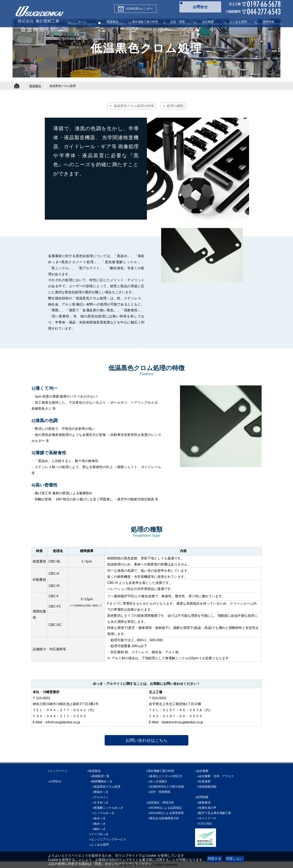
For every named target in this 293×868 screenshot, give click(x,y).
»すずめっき (99, 802)
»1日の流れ (205, 823)
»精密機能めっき (101, 781)
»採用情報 (202, 797)
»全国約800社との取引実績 (166, 787)
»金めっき (98, 818)
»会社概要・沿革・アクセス (216, 776)
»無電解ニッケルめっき (106, 808)
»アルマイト (99, 797)
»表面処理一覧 (100, 776)
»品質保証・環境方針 (160, 802)
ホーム (82, 22)
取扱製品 (113, 22)
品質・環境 (177, 22)
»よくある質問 (99, 845)
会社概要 (208, 22)
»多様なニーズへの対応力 (165, 776)
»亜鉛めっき (99, 792)
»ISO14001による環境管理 (166, 813)
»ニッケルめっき (102, 813)
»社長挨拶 (204, 781)
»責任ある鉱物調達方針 (164, 818)
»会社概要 (202, 771)
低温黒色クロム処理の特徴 (134, 106)
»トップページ (58, 771)
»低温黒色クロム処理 (105, 787)
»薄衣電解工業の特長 (160, 771)
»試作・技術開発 (159, 792)
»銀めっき (98, 824)
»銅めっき (98, 829)
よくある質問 (238, 22)
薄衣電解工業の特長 (145, 22)
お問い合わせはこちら (146, 740)
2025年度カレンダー (135, 9)
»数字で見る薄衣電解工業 (214, 813)
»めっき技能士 (158, 781)
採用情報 (269, 22)
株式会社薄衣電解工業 (40, 15)
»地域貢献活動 (207, 787)
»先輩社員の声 (207, 808)
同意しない (235, 859)
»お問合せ (55, 781)
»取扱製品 (94, 771)
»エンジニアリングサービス (108, 839)
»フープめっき (99, 834)
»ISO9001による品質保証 (165, 808)
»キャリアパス (207, 818)
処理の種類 (175, 106)
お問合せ (200, 7)
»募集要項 (204, 802)
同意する (215, 859)
